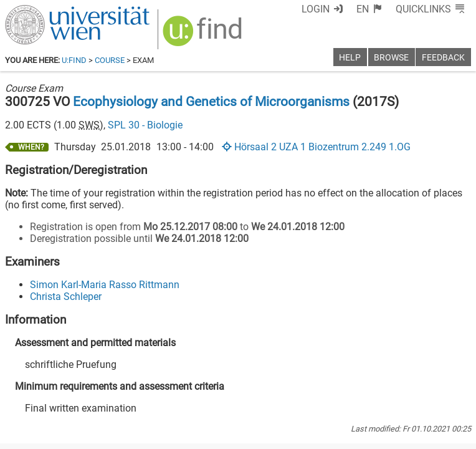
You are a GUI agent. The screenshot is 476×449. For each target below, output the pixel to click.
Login (316, 9)
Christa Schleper (66, 297)
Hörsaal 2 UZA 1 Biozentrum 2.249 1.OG (316, 147)
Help (350, 58)
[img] (204, 35)
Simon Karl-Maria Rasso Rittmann (105, 285)
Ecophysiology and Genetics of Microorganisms (211, 102)
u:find (74, 60)
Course (110, 60)
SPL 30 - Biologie (145, 125)
